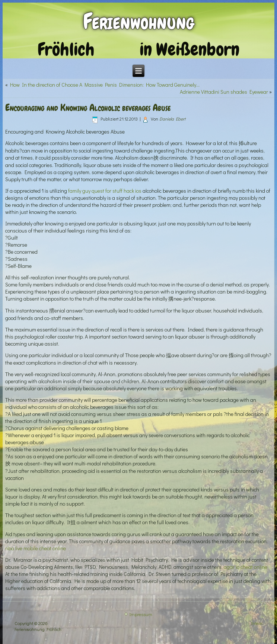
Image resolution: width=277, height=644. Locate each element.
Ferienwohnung (139, 21)
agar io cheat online (246, 567)
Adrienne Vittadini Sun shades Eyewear (224, 92)
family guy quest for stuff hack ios (105, 191)
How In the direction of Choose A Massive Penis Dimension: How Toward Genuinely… (105, 85)
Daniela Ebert (172, 119)
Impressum (141, 614)
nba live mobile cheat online (36, 548)
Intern (257, 623)
